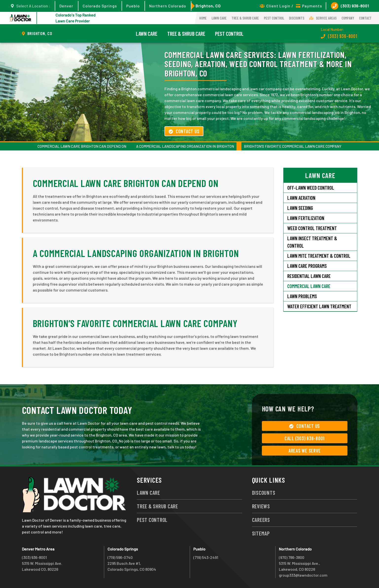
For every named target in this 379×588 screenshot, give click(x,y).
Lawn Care (219, 18)
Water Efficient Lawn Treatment (319, 306)
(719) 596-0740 (120, 557)
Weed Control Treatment (312, 228)
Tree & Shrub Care (245, 18)
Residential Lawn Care (309, 276)
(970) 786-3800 (292, 557)
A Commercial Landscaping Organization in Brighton (185, 146)
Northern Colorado (168, 6)
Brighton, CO (208, 6)
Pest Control (274, 18)
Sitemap (261, 533)
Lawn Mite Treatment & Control (319, 256)
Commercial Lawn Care (309, 286)
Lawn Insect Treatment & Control (312, 242)
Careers (261, 520)
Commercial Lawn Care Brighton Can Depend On (82, 146)
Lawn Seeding (300, 208)
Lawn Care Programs (307, 266)
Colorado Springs (100, 6)
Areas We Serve (305, 451)
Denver (66, 6)
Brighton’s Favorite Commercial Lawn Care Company (293, 146)
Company (348, 18)
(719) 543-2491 (206, 557)
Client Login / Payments (291, 6)
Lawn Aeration (301, 198)
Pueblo (133, 6)
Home (203, 18)
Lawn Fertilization (306, 218)
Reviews (261, 506)
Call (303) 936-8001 (305, 438)
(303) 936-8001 (350, 6)
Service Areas (323, 18)
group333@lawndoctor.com (303, 575)
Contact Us (184, 131)
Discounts (297, 18)
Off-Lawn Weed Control (311, 188)
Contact (365, 18)
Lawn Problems (302, 296)
